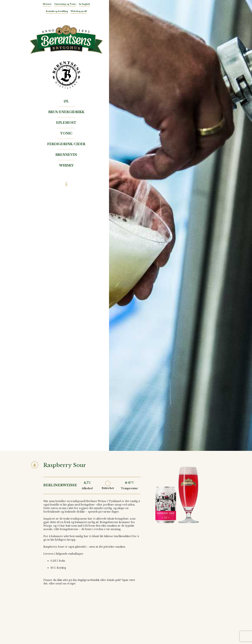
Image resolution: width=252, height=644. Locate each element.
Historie (47, 4)
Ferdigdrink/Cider (66, 144)
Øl (66, 101)
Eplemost (66, 123)
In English (84, 4)
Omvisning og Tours (65, 4)
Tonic (66, 133)
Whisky (66, 165)
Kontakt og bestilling (57, 11)
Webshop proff (79, 11)
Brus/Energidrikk (66, 112)
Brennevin (66, 155)
